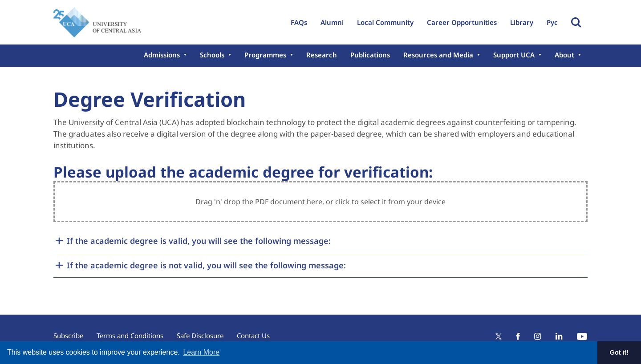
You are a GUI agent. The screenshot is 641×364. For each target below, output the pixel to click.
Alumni (332, 22)
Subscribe (68, 336)
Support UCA (514, 55)
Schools (212, 55)
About (564, 55)
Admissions (162, 55)
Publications (370, 55)
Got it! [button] (619, 352)
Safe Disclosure (200, 336)
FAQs (299, 22)
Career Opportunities (462, 22)
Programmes (265, 55)
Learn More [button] (201, 352)
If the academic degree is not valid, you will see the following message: (206, 265)
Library (522, 22)
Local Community (385, 22)
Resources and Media (438, 55)
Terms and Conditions (130, 336)
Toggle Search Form (576, 22)
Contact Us (253, 336)
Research (322, 55)
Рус (552, 22)
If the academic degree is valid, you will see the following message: (199, 241)
